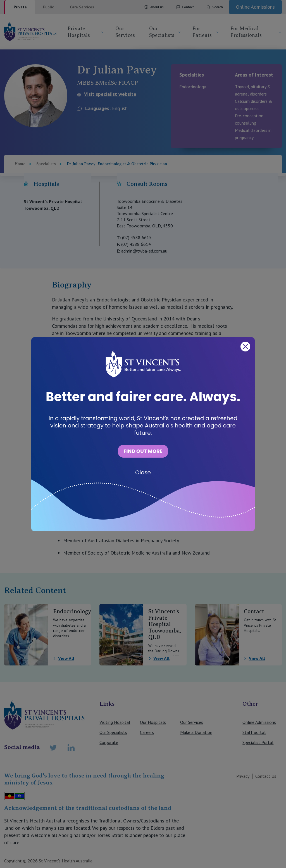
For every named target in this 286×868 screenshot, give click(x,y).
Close (143, 472)
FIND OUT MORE (143, 451)
